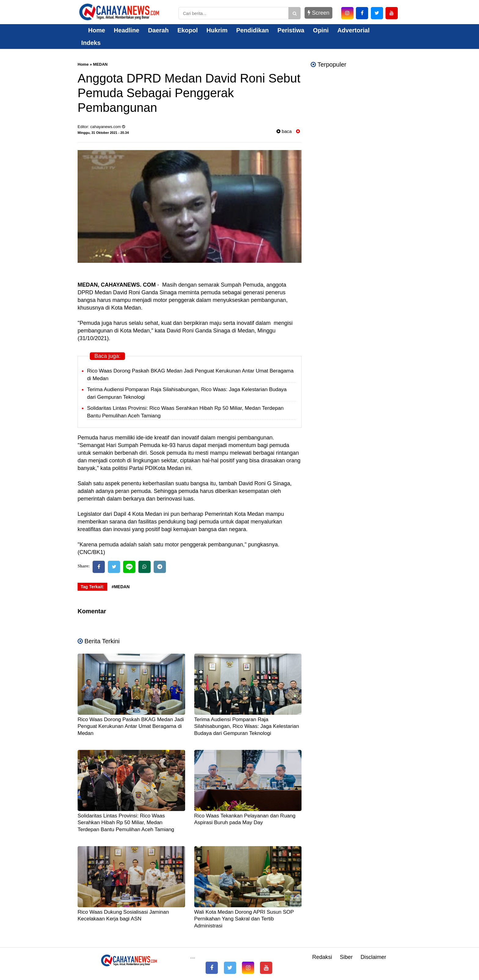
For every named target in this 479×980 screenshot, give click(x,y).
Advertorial (353, 30)
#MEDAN (121, 587)
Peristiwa (291, 30)
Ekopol (188, 30)
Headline (127, 30)
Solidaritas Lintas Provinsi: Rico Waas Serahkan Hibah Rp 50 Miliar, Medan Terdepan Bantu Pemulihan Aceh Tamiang (126, 822)
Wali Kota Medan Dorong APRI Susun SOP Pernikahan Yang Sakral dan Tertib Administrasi (244, 919)
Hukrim (217, 30)
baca (284, 131)
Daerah (158, 30)
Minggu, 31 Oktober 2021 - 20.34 (103, 133)
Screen (318, 13)
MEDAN (101, 64)
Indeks (91, 43)
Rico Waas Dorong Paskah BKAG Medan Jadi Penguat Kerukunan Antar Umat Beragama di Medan (131, 726)
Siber (346, 957)
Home (93, 30)
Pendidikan (252, 30)
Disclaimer (373, 957)
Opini (321, 30)
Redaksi (322, 957)
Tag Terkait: (92, 587)
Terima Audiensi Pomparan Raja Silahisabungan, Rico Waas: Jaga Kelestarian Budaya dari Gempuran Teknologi (247, 726)
